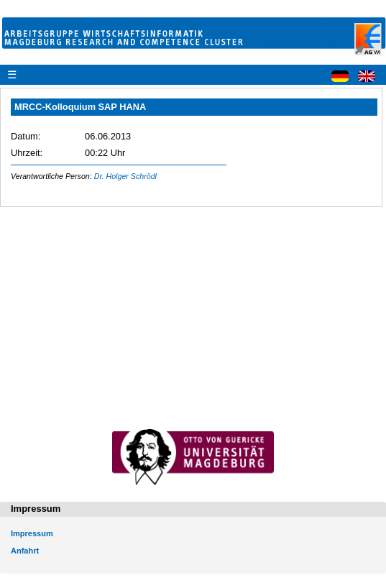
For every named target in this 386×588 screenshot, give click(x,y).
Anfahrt (25, 551)
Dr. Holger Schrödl (125, 176)
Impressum (32, 533)
